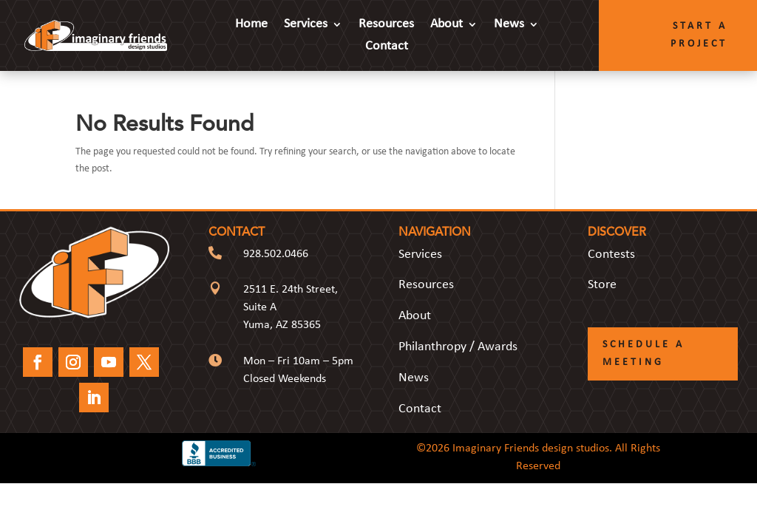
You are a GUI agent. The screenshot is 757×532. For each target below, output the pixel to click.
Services (306, 25)
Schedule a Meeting (644, 354)
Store (602, 285)
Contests (611, 255)
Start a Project (699, 35)
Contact (387, 47)
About (447, 25)
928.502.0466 (276, 254)
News (509, 25)
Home (251, 25)
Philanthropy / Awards (458, 347)
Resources (386, 25)
